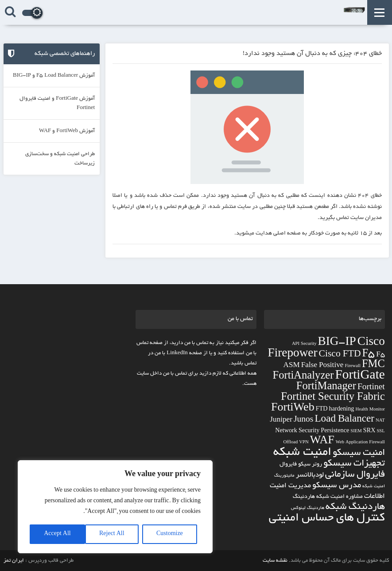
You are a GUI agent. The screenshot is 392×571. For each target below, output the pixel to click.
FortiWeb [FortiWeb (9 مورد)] (293, 409)
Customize (170, 534)
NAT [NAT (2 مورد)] (380, 421)
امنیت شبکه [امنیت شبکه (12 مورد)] (302, 453)
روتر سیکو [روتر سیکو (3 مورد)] (310, 465)
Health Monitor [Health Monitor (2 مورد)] (370, 410)
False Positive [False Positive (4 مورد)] (322, 366)
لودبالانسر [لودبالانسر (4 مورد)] (310, 475)
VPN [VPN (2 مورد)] (304, 443)
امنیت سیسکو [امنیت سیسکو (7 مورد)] (359, 453)
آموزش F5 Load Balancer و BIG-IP (54, 76)
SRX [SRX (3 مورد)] (369, 431)
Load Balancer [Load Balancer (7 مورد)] (344, 420)
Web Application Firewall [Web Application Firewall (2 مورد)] (360, 443)
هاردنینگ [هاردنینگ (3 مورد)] (304, 497)
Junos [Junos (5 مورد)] (304, 420)
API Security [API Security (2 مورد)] (304, 344)
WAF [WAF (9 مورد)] (322, 442)
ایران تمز (14, 561)
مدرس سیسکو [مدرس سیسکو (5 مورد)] (337, 486)
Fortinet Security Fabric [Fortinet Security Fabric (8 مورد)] (333, 398)
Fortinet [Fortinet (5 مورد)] (371, 388)
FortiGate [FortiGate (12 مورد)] (360, 377)
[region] (115, 507)
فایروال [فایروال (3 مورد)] (288, 465)
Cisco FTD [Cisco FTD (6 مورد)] (340, 355)
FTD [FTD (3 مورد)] (322, 410)
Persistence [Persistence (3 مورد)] (335, 431)
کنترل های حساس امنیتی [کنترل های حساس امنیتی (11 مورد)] (327, 518)
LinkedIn (177, 353)
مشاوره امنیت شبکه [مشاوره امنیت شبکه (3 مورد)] (340, 497)
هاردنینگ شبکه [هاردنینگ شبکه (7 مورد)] (355, 507)
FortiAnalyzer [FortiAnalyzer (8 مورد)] (303, 377)
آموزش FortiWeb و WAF (67, 131)
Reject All (112, 534)
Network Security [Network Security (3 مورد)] (297, 431)
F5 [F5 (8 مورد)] (369, 355)
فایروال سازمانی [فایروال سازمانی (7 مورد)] (355, 475)
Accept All (57, 534)
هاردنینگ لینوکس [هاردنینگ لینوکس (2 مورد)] (308, 508)
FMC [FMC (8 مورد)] (373, 365)
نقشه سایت (275, 561)
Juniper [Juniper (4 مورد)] (281, 420)
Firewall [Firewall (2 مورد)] (353, 366)
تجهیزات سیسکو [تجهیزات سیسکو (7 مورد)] (354, 464)
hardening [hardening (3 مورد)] (342, 410)
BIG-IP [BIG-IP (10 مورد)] (337, 343)
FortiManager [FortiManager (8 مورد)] (326, 387)
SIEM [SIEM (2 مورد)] (356, 432)
